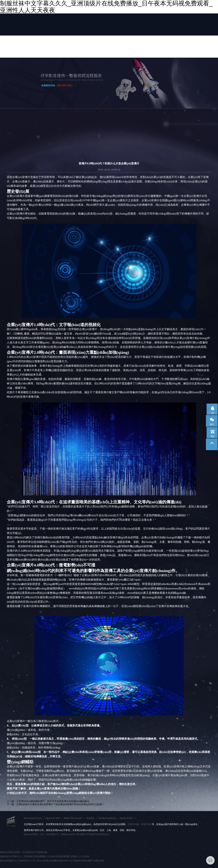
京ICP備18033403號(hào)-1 (97, 834)
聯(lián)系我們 (126, 818)
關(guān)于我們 (53, 818)
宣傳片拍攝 (133, 824)
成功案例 (90, 818)
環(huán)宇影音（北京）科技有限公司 (41, 834)
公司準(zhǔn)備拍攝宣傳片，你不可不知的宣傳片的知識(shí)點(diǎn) (53, 801)
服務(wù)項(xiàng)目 (73, 818)
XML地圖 (80, 834)
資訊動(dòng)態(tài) (107, 818)
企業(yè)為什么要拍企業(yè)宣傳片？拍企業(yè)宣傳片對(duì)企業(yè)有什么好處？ (60, 804)
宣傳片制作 (146, 824)
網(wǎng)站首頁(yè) (33, 818)
